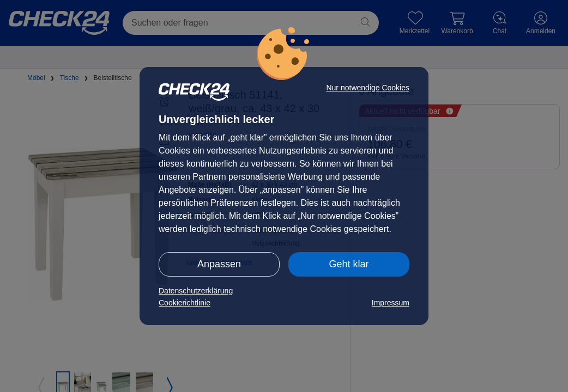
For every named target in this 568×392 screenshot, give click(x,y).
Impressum (391, 303)
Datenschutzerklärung (196, 291)
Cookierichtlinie (185, 303)
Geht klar (349, 264)
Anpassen (219, 264)
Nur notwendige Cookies (368, 88)
